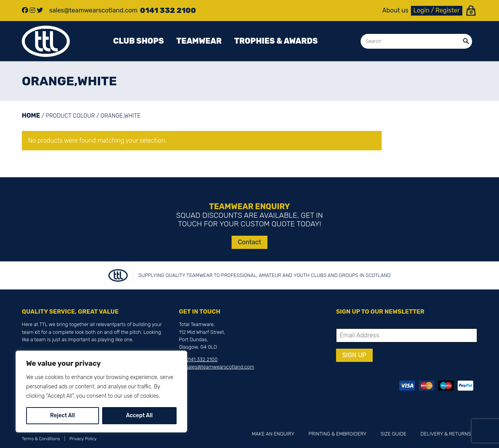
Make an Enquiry (273, 434)
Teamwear (199, 41)
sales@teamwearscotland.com (220, 367)
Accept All (139, 415)
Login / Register (436, 10)
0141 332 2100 (202, 359)
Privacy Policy (83, 439)
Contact (249, 242)
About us (395, 11)
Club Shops (138, 41)
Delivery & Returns (446, 434)
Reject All (63, 415)
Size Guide (393, 434)
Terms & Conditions (41, 439)
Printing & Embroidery (337, 434)
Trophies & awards (276, 41)
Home (31, 116)
